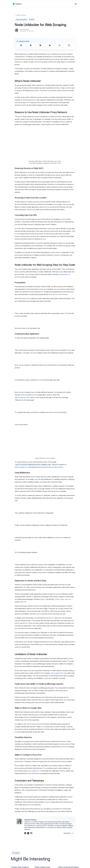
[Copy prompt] (69, 45)
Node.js (43, 669)
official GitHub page (33, 794)
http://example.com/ (22, 501)
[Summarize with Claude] (40, 45)
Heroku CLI (50, 688)
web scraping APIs (57, 743)
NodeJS (32, 20)
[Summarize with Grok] (59, 45)
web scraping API (33, 840)
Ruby (62, 669)
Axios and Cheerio (61, 294)
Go (70, 669)
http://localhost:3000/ (22, 416)
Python (57, 669)
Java (66, 669)
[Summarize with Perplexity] (31, 45)
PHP (25, 671)
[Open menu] (76, 4)
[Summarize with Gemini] (50, 45)
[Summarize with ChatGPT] (21, 45)
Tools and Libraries (21, 20)
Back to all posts (20, 15)
